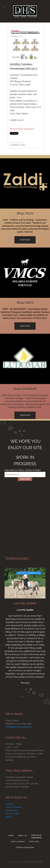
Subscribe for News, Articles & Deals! (23, 470)
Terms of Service (14, 807)
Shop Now (25, 240)
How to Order (12, 814)
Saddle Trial (11, 810)
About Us (10, 804)
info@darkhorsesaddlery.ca (19, 727)
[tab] (22, 696)
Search (9, 817)
